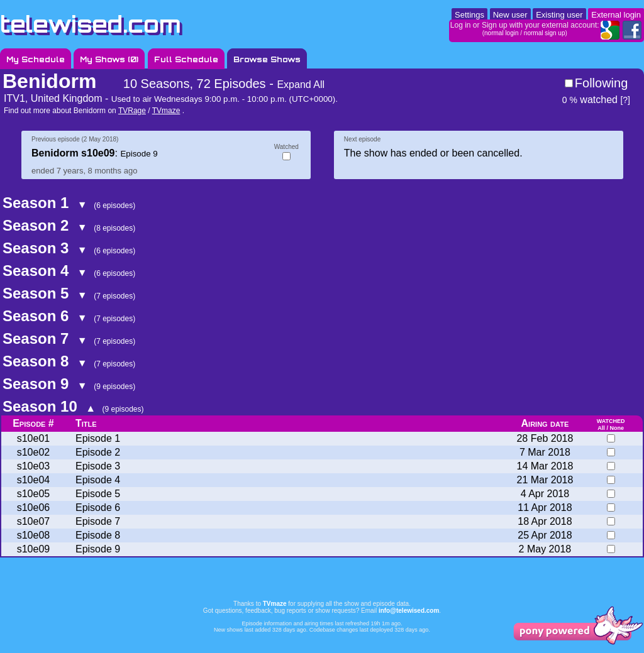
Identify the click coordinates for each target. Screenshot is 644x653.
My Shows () (109, 59)
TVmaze (166, 111)
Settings (469, 15)
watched (590, 100)
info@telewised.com (409, 611)
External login (616, 15)
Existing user (559, 15)
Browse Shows (267, 59)
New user (510, 15)
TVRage (132, 111)
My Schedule (36, 59)
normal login (501, 33)
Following (601, 83)
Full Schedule (186, 59)
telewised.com (91, 24)
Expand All (301, 85)
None (617, 428)
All (601, 428)
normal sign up (545, 33)
